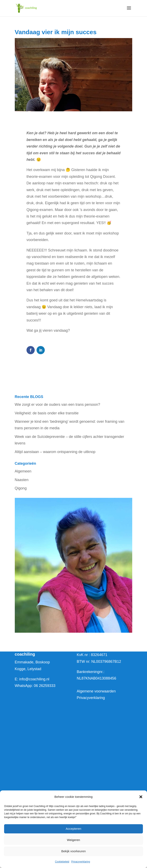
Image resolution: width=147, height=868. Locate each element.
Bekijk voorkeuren (73, 851)
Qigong (21, 488)
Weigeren (73, 840)
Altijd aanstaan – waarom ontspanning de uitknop (55, 452)
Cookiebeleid (62, 862)
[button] (141, 797)
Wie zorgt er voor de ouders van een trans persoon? (57, 405)
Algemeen (23, 471)
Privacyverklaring (81, 862)
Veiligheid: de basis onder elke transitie (47, 413)
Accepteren (73, 829)
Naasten (22, 480)
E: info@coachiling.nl (32, 679)
